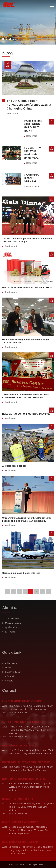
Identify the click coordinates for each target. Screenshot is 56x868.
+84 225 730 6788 (18, 737)
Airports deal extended (14, 466)
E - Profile (10, 632)
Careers (9, 681)
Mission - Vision (13, 623)
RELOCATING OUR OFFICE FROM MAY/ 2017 (26, 414)
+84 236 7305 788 (18, 813)
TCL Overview (12, 618)
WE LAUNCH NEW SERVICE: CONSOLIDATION (27, 288)
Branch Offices (12, 672)
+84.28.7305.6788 (18, 713)
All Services (11, 663)
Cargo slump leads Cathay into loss (21, 573)
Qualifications (12, 627)
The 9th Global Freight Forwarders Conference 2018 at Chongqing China (29, 105)
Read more (12, 113)
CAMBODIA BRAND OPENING (31, 178)
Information (11, 676)
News (8, 668)
